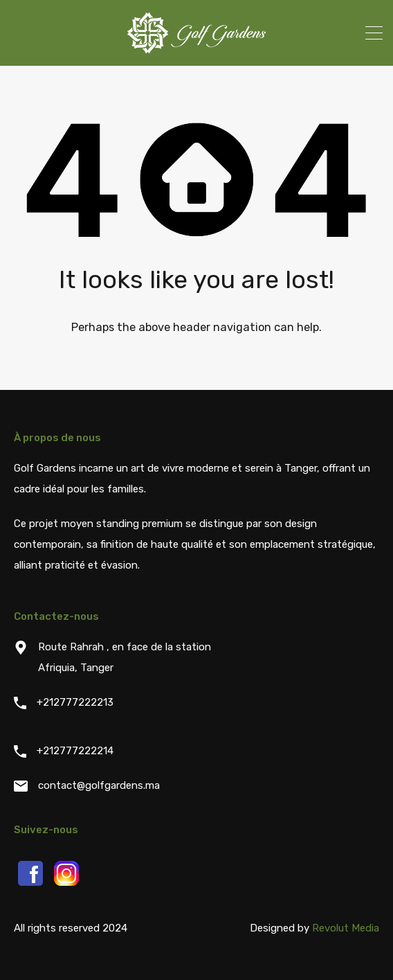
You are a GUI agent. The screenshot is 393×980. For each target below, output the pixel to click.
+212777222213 (75, 702)
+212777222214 (75, 751)
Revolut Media (346, 928)
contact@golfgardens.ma (99, 785)
